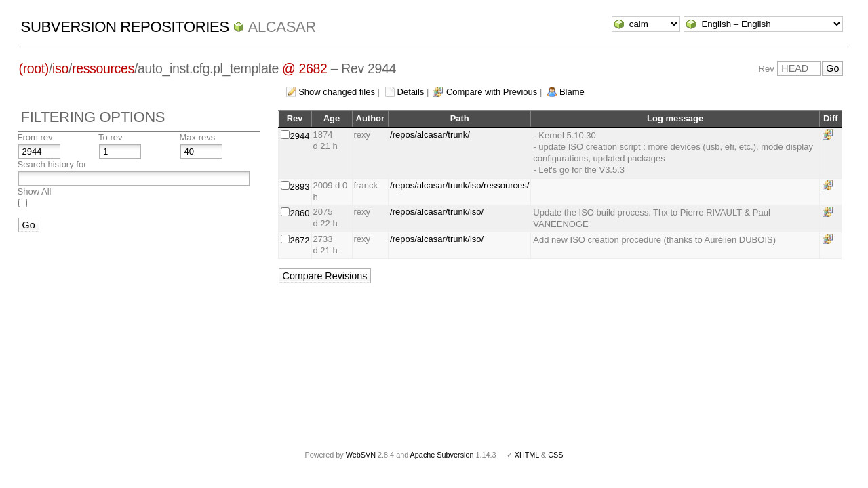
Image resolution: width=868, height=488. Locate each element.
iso (60, 68)
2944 (300, 136)
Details (411, 92)
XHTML (527, 455)
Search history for (52, 164)
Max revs (198, 137)
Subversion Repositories (125, 27)
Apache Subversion (442, 455)
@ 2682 (305, 68)
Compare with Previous (492, 92)
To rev (110, 137)
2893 (300, 187)
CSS (555, 455)
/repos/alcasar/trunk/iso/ (437, 212)
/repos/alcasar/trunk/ (430, 135)
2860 (300, 213)
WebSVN (361, 455)
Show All (35, 191)
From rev (35, 137)
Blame (572, 92)
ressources (103, 68)
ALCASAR (282, 27)
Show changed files (337, 92)
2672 (300, 240)
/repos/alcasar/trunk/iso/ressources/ (459, 185)
